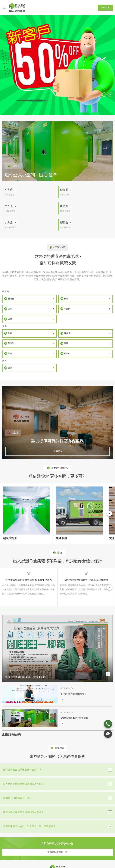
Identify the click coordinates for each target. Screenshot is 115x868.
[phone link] (108, 724)
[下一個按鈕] (109, 514)
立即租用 (105, 8)
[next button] (109, 587)
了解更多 (58, 451)
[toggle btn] (110, 770)
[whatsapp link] (108, 734)
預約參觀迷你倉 (58, 852)
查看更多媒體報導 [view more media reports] (12, 735)
